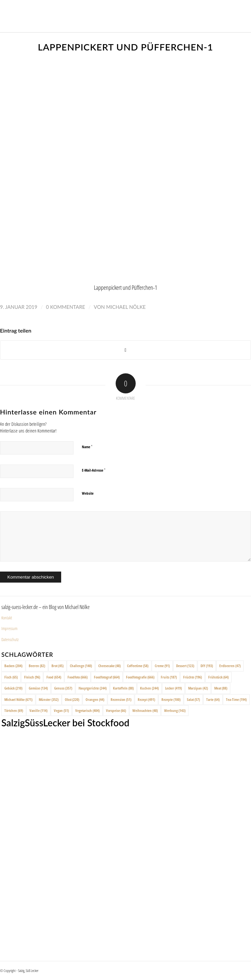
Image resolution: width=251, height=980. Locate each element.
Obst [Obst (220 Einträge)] (72, 699)
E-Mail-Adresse (94, 470)
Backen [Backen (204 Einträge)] (13, 666)
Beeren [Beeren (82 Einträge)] (37, 666)
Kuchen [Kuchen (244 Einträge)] (149, 688)
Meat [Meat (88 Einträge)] (221, 688)
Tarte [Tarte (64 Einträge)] (213, 699)
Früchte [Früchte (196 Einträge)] (193, 677)
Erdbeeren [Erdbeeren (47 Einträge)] (230, 666)
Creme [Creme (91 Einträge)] (162, 666)
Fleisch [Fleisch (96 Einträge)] (32, 677)
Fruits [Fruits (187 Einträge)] (169, 677)
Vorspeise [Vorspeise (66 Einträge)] (116, 710)
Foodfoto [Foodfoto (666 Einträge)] (78, 677)
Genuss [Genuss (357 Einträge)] (63, 688)
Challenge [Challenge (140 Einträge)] (81, 666)
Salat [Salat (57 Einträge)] (193, 699)
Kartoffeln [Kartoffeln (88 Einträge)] (123, 688)
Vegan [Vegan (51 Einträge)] (61, 710)
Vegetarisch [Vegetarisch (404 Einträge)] (87, 710)
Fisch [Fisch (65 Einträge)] (11, 677)
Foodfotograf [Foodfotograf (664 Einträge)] (107, 677)
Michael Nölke (126, 307)
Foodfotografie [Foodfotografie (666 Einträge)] (140, 677)
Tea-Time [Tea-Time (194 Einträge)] (236, 699)
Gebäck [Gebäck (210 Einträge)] (13, 688)
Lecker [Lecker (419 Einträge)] (173, 688)
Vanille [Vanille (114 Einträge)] (38, 710)
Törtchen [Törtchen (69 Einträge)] (14, 710)
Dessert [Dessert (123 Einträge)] (185, 666)
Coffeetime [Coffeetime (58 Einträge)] (138, 666)
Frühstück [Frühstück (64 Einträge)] (218, 677)
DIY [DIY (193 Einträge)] (207, 666)
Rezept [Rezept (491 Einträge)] (146, 699)
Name (87, 447)
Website (88, 493)
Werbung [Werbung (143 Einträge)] (175, 710)
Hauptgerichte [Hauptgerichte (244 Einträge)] (93, 688)
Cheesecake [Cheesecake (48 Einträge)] (109, 666)
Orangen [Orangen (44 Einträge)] (95, 699)
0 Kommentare (66, 307)
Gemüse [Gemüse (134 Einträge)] (38, 688)
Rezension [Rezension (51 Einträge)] (121, 699)
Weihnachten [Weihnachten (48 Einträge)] (145, 710)
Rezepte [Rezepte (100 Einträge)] (171, 699)
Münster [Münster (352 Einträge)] (49, 699)
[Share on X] (125, 350)
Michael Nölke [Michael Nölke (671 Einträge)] (18, 699)
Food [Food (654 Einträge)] (54, 677)
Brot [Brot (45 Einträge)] (57, 666)
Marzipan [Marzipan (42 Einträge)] (198, 688)
